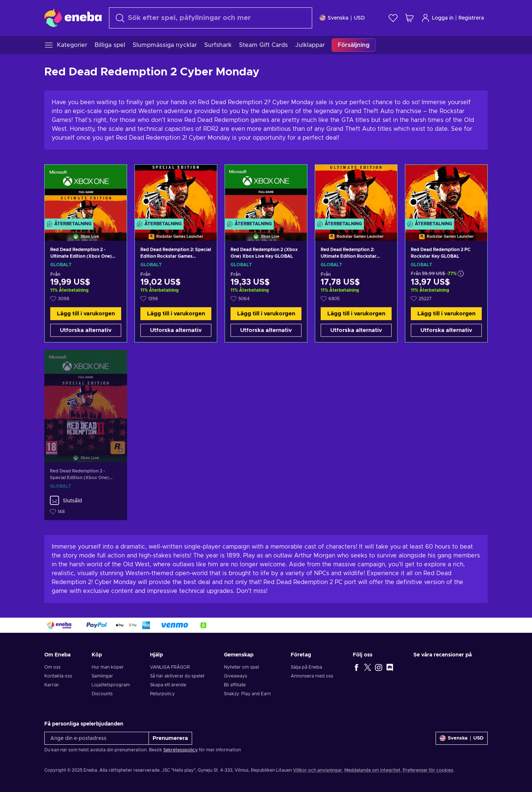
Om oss (52, 667)
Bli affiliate (235, 685)
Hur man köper (108, 667)
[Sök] (211, 18)
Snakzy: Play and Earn (247, 694)
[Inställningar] (342, 18)
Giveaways (236, 676)
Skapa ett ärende (168, 685)
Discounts (102, 694)
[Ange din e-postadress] (97, 738)
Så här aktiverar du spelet (177, 676)
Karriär (52, 685)
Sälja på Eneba (306, 667)
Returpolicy (162, 694)
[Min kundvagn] (409, 18)
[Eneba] (73, 18)
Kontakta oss (58, 676)
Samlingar (102, 676)
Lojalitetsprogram (111, 685)
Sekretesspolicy (180, 750)
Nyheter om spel (241, 667)
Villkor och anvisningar (318, 770)
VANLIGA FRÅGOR (170, 667)
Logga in (437, 18)
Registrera (471, 18)
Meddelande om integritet (372, 770)
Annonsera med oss (312, 676)
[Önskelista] (393, 18)
